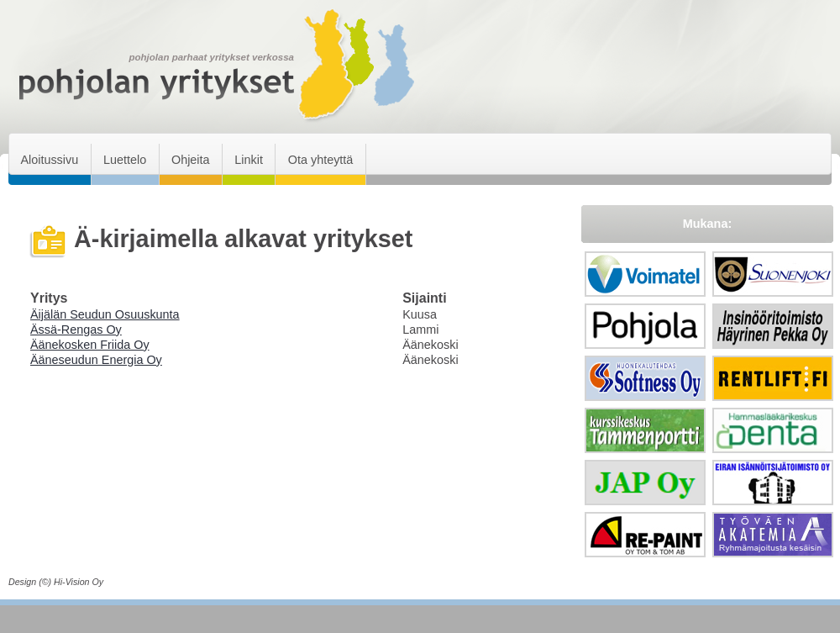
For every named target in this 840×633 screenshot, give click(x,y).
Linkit (249, 160)
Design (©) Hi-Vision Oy (56, 582)
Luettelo (125, 160)
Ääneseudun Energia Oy (96, 360)
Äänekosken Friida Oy (90, 345)
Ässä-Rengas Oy (76, 330)
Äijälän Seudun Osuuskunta (105, 314)
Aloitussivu (49, 160)
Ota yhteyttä (321, 160)
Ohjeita (191, 160)
